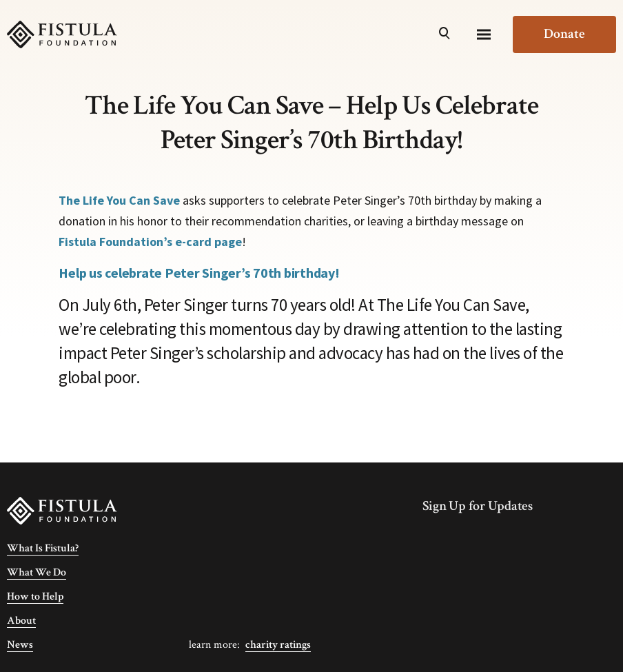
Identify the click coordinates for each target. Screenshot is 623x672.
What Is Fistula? (43, 548)
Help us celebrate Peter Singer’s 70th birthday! (199, 273)
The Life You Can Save (119, 200)
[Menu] (484, 34)
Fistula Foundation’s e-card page (150, 242)
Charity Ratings (278, 645)
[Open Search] (445, 34)
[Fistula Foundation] (62, 510)
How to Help (35, 597)
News (20, 645)
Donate (564, 34)
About (21, 621)
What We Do (37, 572)
